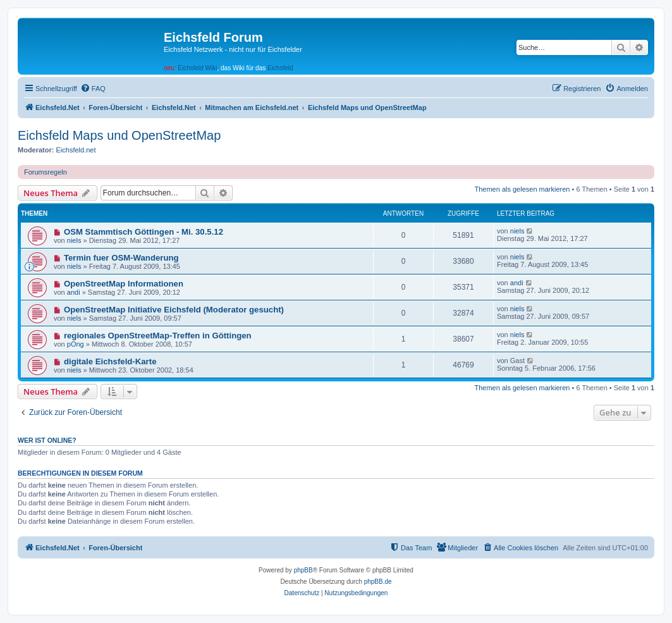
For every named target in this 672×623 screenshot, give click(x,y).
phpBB (303, 570)
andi (74, 292)
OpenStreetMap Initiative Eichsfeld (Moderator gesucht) (174, 310)
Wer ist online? (47, 440)
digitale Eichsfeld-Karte (110, 361)
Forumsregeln (46, 172)
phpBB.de (378, 582)
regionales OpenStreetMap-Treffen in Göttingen (158, 336)
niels (74, 240)
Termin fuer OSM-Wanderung (121, 258)
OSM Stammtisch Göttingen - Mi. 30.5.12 (144, 232)
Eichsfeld (280, 68)
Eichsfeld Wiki (197, 68)
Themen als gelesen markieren (522, 189)
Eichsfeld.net (76, 150)
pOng (76, 344)
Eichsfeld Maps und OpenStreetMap (119, 135)
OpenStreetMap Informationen (124, 284)
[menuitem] (93, 89)
